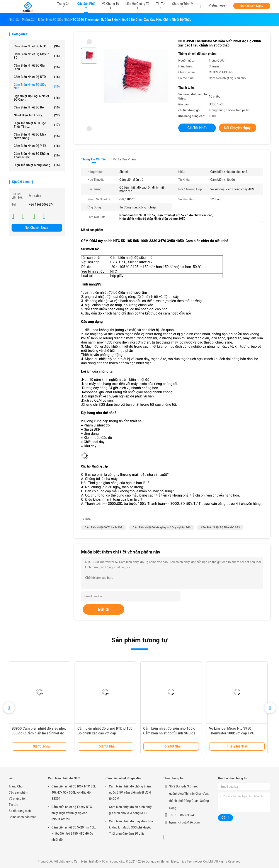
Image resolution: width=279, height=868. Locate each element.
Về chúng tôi (17, 799)
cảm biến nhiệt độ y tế (37, 146)
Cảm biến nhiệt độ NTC (37, 46)
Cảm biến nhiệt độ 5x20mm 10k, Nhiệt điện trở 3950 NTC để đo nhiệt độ (74, 834)
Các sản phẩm (18, 792)
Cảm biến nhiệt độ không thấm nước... (37, 155)
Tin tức (14, 805)
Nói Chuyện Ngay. (252, 6)
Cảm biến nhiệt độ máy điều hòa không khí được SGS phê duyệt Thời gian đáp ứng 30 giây (131, 827)
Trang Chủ (16, 786)
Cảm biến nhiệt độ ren (37, 107)
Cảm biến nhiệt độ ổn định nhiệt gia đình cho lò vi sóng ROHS (131, 810)
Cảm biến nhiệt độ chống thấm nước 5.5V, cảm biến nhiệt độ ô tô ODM (130, 792)
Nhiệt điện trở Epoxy (37, 115)
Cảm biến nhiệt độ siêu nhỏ (37, 86)
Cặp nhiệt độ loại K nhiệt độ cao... (37, 98)
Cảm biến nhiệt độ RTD (37, 77)
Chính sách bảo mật (22, 817)
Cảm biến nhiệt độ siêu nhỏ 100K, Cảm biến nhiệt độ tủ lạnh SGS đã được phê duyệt (169, 733)
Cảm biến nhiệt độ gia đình (37, 67)
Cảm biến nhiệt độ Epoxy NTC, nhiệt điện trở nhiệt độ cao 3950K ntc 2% (72, 813)
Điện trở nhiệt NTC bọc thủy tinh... (37, 125)
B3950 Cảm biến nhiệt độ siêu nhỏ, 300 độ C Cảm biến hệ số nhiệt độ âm (39, 733)
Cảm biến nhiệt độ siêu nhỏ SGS (220, 528)
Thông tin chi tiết (94, 159)
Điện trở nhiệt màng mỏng (37, 165)
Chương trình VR (182, 6)
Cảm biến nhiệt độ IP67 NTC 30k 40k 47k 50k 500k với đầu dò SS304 (74, 792)
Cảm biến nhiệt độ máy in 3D (37, 56)
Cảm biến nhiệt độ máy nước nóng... (37, 136)
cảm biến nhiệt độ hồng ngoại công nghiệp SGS (162, 528)
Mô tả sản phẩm (124, 159)
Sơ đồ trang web (20, 811)
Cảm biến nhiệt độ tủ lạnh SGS (104, 528)
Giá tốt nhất (197, 128)
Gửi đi (104, 609)
